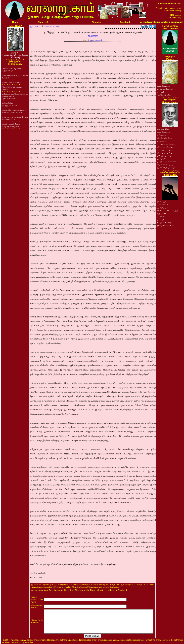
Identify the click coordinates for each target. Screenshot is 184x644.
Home (15, 22)
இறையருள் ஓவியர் (165, 153)
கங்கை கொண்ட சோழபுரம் (168, 211)
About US (43, 22)
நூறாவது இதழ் (163, 129)
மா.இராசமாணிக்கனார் (166, 162)
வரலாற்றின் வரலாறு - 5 (12, 82)
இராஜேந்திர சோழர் (165, 138)
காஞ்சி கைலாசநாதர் (165, 165)
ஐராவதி (160, 92)
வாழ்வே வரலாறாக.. (166, 223)
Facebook (125, 22)
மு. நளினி (93, 36)
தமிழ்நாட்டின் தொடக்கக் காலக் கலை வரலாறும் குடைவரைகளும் (15, 96)
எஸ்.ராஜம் (161, 135)
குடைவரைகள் (96, 40)
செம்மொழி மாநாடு (165, 89)
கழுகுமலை (162, 214)
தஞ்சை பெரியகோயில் (166, 168)
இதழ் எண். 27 (35, 26)
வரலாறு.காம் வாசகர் (166, 150)
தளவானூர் (161, 202)
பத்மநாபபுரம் (163, 208)
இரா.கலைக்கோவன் (165, 147)
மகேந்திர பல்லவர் (165, 156)
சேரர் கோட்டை (163, 86)
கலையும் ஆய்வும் (52, 26)
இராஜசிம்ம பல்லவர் (166, 226)
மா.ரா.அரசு (162, 141)
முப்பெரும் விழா (164, 95)
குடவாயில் (162, 159)
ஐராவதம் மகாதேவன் (166, 144)
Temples (97, 22)
